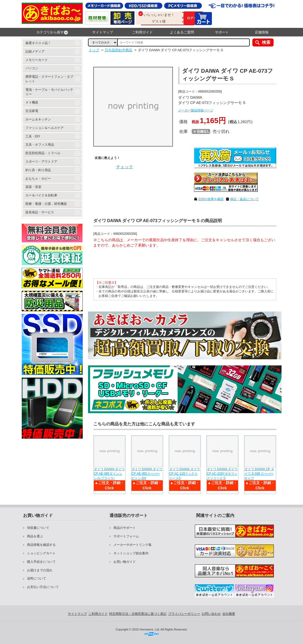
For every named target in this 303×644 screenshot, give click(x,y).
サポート (222, 32)
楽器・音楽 (33, 187)
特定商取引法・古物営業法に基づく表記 (138, 614)
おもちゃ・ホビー (38, 179)
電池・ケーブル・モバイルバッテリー (49, 92)
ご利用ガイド (142, 32)
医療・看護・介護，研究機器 (46, 204)
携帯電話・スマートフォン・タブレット (49, 79)
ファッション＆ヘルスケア (45, 128)
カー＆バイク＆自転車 (41, 195)
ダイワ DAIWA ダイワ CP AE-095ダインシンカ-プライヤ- (109, 474)
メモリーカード (37, 60)
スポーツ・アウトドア (41, 162)
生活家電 (32, 111)
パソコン (32, 68)
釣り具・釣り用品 (38, 170)
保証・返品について (244, 199)
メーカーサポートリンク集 (133, 545)
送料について (37, 578)
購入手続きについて (41, 562)
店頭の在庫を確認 (211, 199)
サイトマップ (103, 32)
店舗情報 (262, 32)
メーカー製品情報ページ (196, 110)
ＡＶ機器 (32, 102)
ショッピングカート (41, 553)
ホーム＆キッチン (38, 119)
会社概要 (229, 614)
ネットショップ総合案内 (131, 553)
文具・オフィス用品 (40, 145)
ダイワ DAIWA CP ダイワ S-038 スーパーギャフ (259, 474)
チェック (125, 167)
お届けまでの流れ (40, 570)
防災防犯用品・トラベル (43, 153)
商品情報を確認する (41, 545)
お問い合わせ (211, 614)
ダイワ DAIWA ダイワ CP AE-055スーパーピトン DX (147, 474)
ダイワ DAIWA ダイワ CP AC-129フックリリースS (185, 474)
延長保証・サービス (40, 212)
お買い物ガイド (125, 562)
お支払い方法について (43, 587)
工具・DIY (33, 136)
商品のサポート (125, 528)
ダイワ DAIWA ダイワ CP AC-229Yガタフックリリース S (222, 474)
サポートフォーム (126, 536)
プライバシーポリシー (184, 614)
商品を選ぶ (35, 536)
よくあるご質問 (182, 32)
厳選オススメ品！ (38, 43)
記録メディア (35, 51)
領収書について (38, 528)
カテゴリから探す (52, 32)
